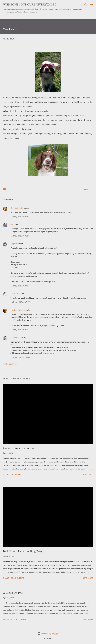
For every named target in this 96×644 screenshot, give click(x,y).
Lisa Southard (16, 337)
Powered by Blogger (48, 634)
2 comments (17, 475)
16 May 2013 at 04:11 (20, 286)
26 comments (17, 578)
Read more (88, 475)
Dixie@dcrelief (17, 208)
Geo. (12, 224)
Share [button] (87, 190)
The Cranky (15, 293)
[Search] (85, 4)
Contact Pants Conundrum (19, 448)
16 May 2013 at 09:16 (20, 330)
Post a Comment (10, 364)
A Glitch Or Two (13, 593)
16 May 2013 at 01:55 (20, 236)
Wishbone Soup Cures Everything (30, 4)
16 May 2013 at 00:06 (20, 217)
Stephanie (15, 244)
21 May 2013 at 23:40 (20, 357)
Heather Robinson (18, 310)
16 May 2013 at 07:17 (20, 302)
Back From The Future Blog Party (23, 551)
